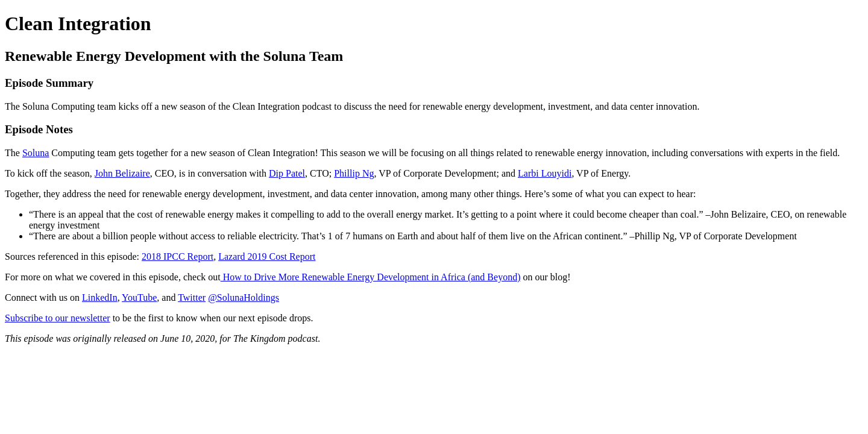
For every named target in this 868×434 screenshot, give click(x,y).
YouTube (139, 297)
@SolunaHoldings (244, 297)
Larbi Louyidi (545, 173)
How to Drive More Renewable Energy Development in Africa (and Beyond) (371, 277)
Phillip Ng (354, 173)
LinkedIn (100, 297)
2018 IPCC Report (178, 256)
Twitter (192, 297)
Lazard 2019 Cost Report (267, 256)
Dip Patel (287, 173)
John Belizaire (122, 173)
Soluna (36, 153)
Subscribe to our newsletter (58, 318)
